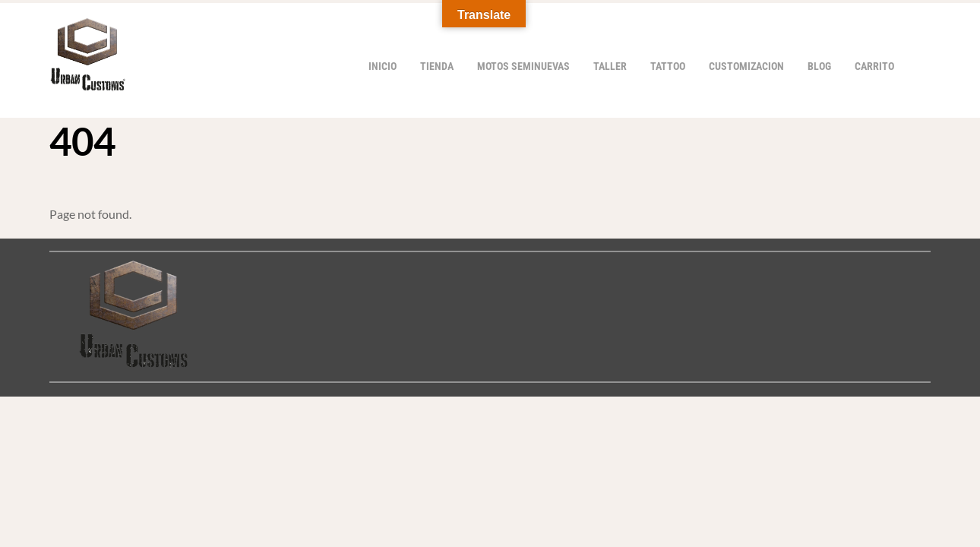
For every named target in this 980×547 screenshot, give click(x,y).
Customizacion (746, 66)
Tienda (437, 66)
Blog (819, 66)
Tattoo (668, 66)
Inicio (383, 66)
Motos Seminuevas (523, 66)
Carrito (874, 66)
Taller (610, 66)
